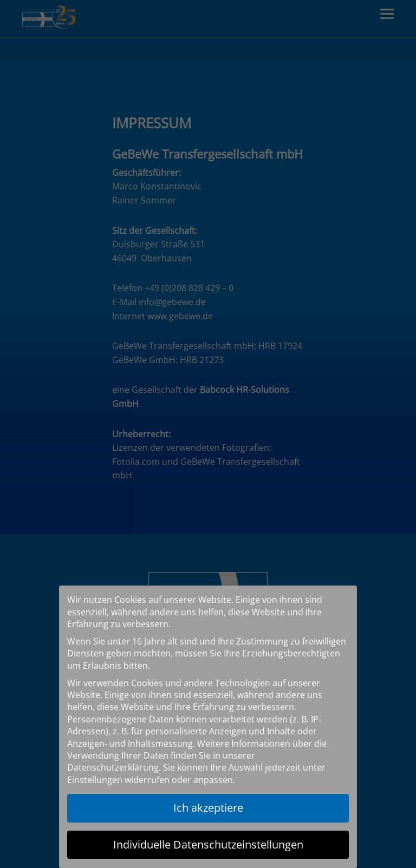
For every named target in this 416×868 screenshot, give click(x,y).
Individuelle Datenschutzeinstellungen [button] (208, 844)
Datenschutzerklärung (113, 767)
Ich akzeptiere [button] (208, 808)
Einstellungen (95, 780)
